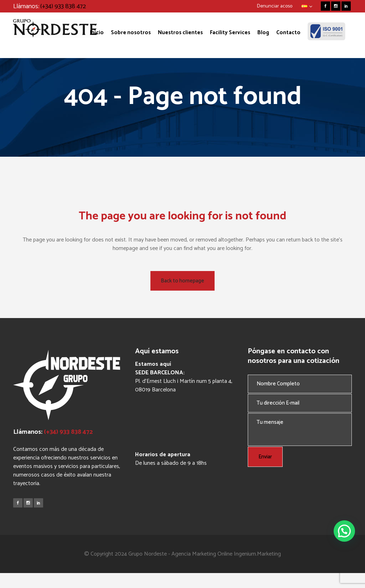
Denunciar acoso (275, 6)
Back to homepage (182, 281)
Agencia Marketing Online (202, 554)
